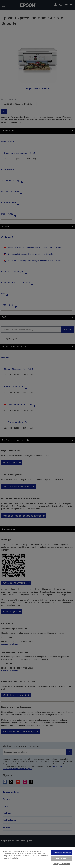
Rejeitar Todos (62, 858)
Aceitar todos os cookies (62, 853)
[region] (37, 858)
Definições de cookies (62, 864)
